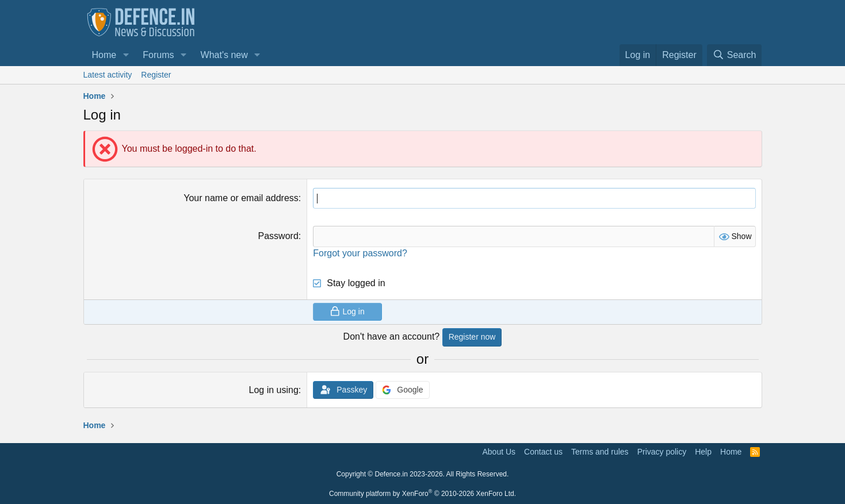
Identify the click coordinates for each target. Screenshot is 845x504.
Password (278, 236)
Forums (158, 55)
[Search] (735, 55)
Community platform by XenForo (422, 494)
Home (104, 55)
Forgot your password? (360, 253)
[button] (126, 55)
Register (156, 75)
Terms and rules (600, 452)
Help (703, 452)
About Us (499, 452)
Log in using (273, 390)
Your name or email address (241, 198)
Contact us (543, 452)
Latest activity (108, 75)
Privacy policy (662, 452)
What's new (224, 55)
